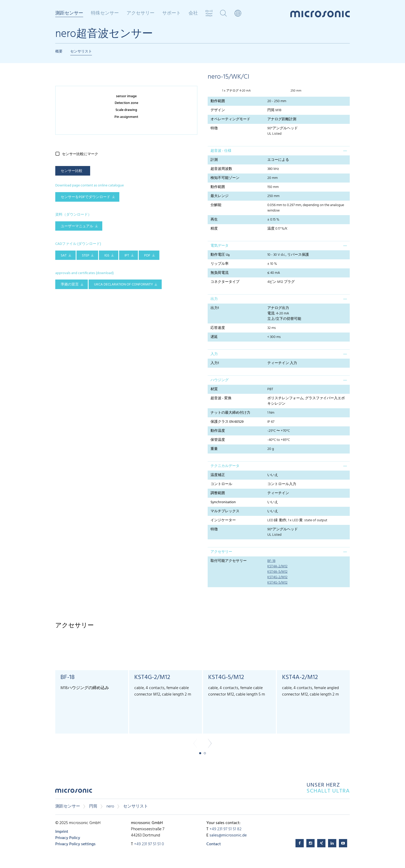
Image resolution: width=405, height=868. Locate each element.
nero (110, 806)
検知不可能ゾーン (225, 178)
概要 (59, 52)
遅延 (214, 337)
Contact (214, 844)
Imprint (62, 832)
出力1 (215, 308)
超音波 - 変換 (221, 398)
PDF (147, 256)
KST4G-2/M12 (277, 577)
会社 (193, 13)
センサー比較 (72, 171)
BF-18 (271, 561)
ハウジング (220, 380)
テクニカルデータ (225, 466)
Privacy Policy (68, 838)
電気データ (220, 246)
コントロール (221, 484)
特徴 (214, 128)
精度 (214, 229)
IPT (127, 256)
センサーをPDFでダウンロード (85, 197)
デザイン (218, 110)
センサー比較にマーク (80, 154)
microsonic (74, 792)
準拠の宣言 (70, 285)
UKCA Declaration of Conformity (123, 285)
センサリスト (81, 52)
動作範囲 (218, 101)
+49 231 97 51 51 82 (225, 829)
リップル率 (220, 264)
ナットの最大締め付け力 (230, 413)
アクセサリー (141, 13)
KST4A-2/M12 (277, 566)
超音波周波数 (221, 169)
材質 (214, 389)
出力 (214, 299)
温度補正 (218, 475)
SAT (64, 256)
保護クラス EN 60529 (227, 422)
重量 (214, 449)
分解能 (216, 205)
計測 (214, 160)
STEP (86, 256)
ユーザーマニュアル (77, 226)
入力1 (215, 363)
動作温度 (218, 431)
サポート (172, 13)
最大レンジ (220, 196)
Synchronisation (223, 502)
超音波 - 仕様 (221, 151)
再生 (214, 220)
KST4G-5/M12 (277, 583)
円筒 (93, 806)
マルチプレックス (225, 511)
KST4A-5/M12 (277, 572)
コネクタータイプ (225, 282)
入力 (214, 354)
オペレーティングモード (230, 119)
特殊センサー (105, 13)
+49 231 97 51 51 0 (149, 844)
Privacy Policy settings (75, 844)
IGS (107, 256)
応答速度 (218, 328)
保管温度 (218, 440)
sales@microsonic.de (228, 835)
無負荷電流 (220, 273)
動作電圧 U (220, 255)
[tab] (279, 151)
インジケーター (223, 520)
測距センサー (69, 14)
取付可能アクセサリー (229, 561)
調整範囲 (218, 493)
